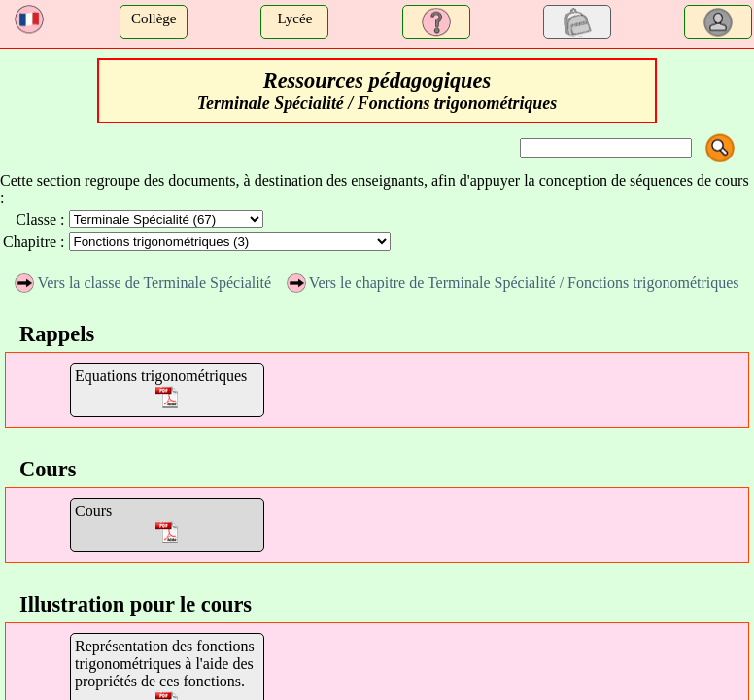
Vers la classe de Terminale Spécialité (143, 282)
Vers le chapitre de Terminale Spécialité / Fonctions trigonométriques (513, 282)
